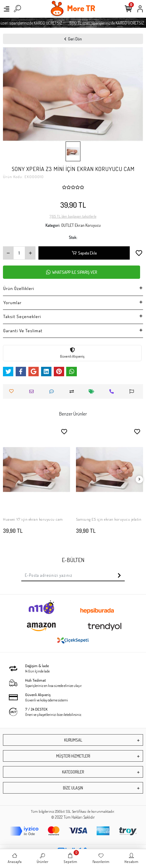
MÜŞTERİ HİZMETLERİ (73, 756)
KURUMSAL (73, 740)
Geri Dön (73, 39)
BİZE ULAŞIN (73, 788)
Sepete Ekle (84, 253)
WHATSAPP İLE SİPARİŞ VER (72, 272)
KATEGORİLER (73, 772)
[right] (139, 479)
